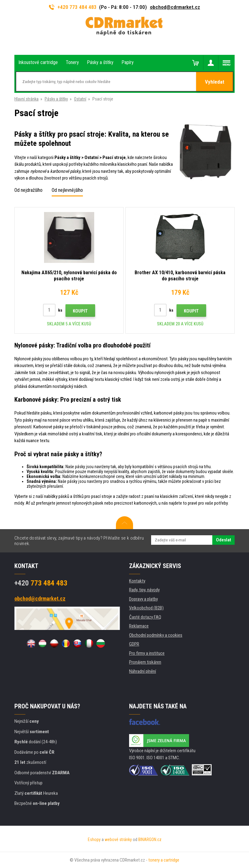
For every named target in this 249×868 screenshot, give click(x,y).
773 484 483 (41, 583)
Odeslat (223, 540)
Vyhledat (215, 82)
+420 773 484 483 (73, 7)
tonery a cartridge (164, 860)
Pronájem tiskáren (145, 662)
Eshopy (94, 840)
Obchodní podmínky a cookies (156, 635)
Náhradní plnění (143, 671)
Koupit (80, 311)
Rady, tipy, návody (144, 590)
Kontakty (137, 581)
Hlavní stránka (26, 99)
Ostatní (80, 99)
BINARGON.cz (150, 840)
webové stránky (118, 840)
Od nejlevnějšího (67, 190)
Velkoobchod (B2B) (146, 608)
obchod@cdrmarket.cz (175, 7)
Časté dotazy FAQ (145, 617)
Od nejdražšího (28, 190)
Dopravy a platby (143, 599)
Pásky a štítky (56, 99)
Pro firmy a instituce (147, 653)
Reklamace (139, 626)
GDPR (134, 644)
